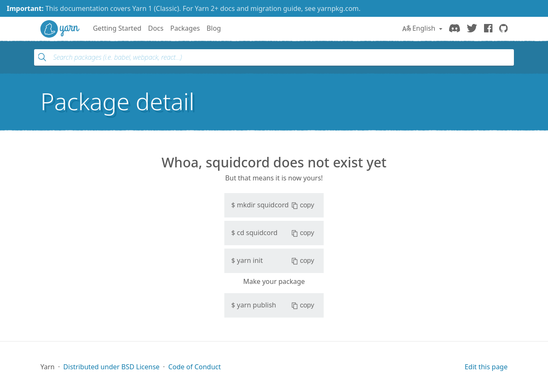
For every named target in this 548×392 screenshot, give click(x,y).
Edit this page (486, 367)
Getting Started (117, 28)
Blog (214, 28)
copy (303, 205)
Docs (156, 28)
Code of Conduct (195, 367)
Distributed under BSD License (111, 367)
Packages (185, 28)
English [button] (420, 28)
